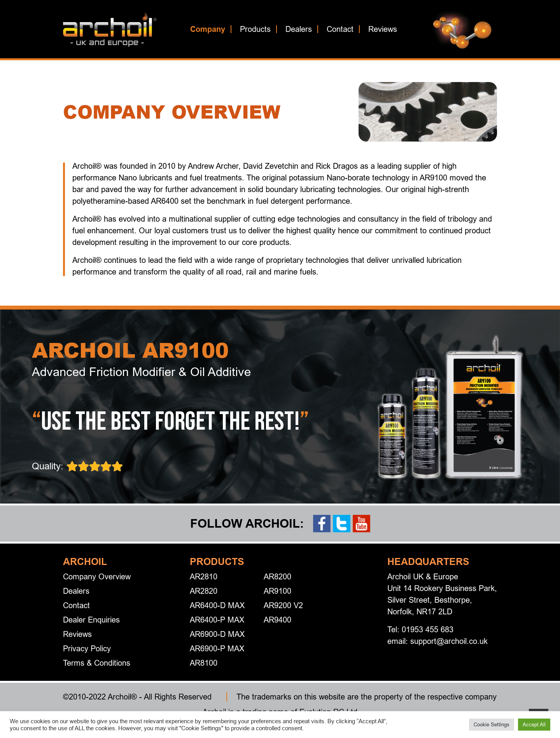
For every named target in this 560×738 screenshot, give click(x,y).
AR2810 (204, 576)
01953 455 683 (428, 629)
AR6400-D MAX (217, 605)
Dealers (299, 29)
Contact (340, 29)
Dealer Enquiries (91, 620)
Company (208, 29)
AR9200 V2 (283, 605)
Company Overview (97, 576)
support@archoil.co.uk (449, 641)
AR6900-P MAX (217, 648)
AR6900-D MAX (217, 634)
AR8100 (204, 663)
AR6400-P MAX (217, 620)
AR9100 (277, 591)
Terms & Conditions (97, 663)
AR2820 (204, 591)
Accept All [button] (534, 724)
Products (255, 29)
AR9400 (277, 620)
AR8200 (277, 576)
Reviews (383, 29)
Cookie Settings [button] (492, 724)
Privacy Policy (87, 648)
